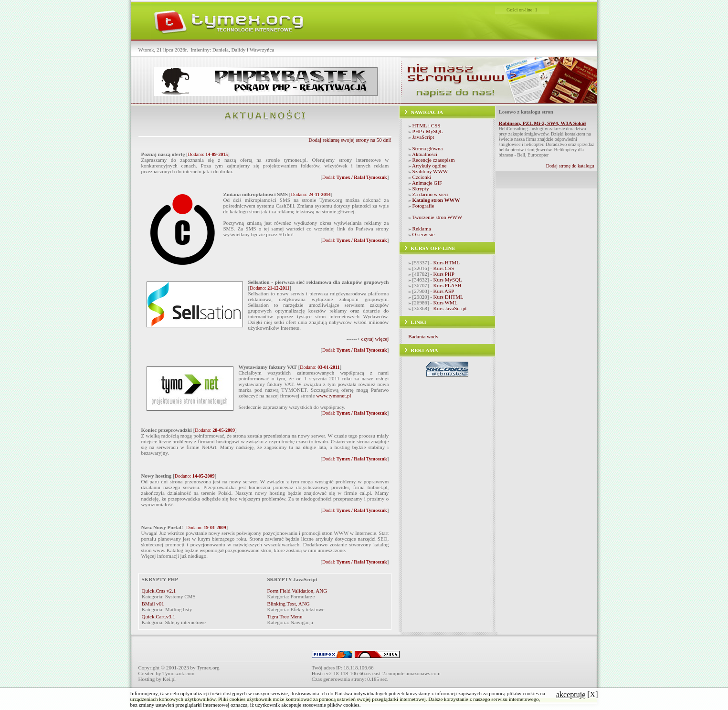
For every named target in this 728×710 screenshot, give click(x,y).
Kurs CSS (444, 268)
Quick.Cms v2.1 (159, 591)
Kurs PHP (444, 274)
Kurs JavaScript (450, 308)
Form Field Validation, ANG (297, 591)
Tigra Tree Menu (285, 616)
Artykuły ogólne (429, 166)
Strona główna (428, 148)
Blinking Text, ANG (288, 604)
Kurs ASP (444, 291)
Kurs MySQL (448, 280)
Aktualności (425, 154)
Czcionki (422, 177)
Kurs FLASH (448, 285)
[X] (577, 694)
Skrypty (421, 188)
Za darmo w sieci (431, 194)
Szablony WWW (430, 171)
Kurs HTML (447, 262)
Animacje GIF (427, 183)
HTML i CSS (427, 125)
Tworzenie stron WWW (437, 217)
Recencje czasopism (434, 160)
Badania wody (423, 336)
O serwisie (424, 234)
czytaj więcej (375, 339)
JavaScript (423, 137)
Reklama (422, 229)
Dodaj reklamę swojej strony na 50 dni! (350, 140)
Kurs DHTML (448, 297)
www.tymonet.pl (333, 396)
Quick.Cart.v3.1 (159, 616)
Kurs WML (446, 303)
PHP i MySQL (428, 131)
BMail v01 (153, 604)
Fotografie (423, 206)
